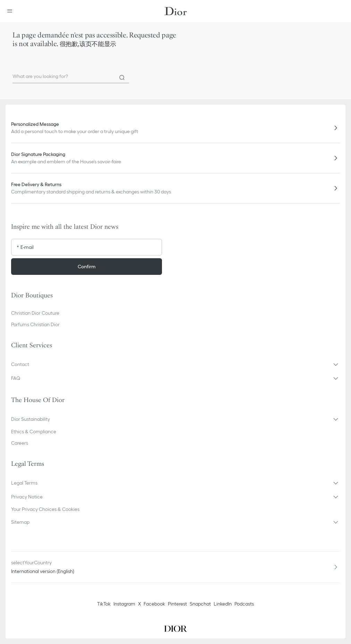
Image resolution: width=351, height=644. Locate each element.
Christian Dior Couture (35, 313)
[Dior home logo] (175, 11)
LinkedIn (223, 604)
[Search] (122, 78)
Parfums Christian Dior (35, 324)
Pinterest (177, 604)
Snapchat (200, 604)
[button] (175, 364)
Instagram (124, 604)
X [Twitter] (139, 604)
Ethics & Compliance (34, 432)
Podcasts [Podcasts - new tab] (244, 604)
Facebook (154, 604)
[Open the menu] (12, 11)
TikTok (104, 604)
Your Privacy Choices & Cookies (45, 509)
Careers (20, 443)
